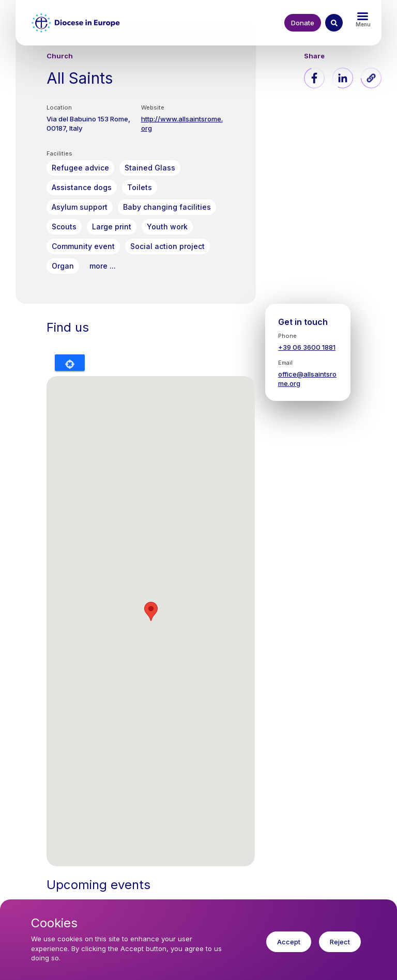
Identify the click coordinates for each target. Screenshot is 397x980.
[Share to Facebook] (314, 78)
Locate (70, 363)
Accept (289, 942)
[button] (371, 78)
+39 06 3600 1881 (307, 347)
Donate (303, 23)
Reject (340, 942)
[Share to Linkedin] (343, 78)
